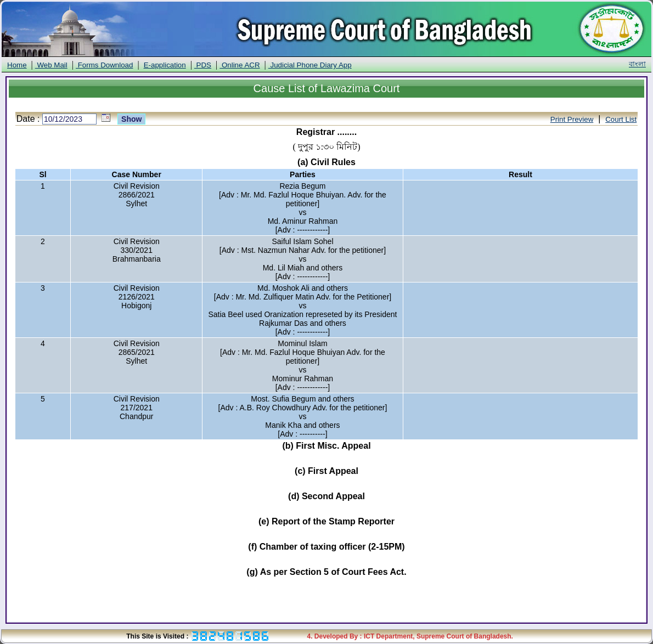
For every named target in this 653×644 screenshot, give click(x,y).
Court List (621, 119)
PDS (203, 65)
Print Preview (572, 119)
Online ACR (240, 65)
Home (17, 65)
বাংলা (637, 64)
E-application (165, 65)
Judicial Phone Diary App (310, 65)
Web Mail (51, 65)
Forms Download (104, 65)
